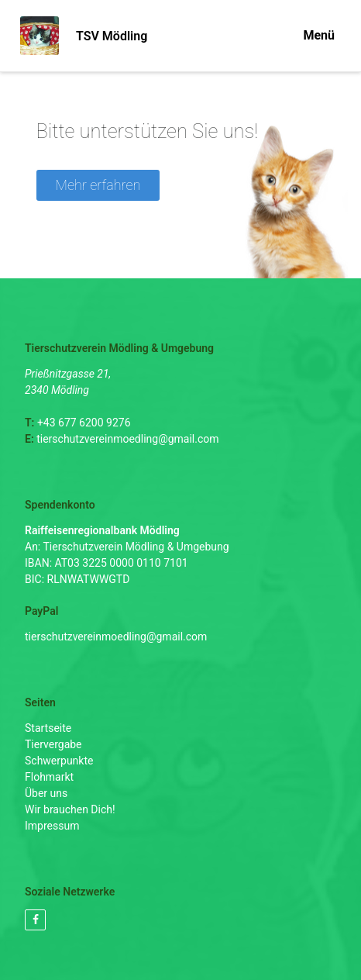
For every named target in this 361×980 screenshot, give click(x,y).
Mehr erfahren (98, 185)
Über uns (46, 793)
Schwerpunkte (59, 761)
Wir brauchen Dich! (70, 809)
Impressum (52, 826)
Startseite (48, 728)
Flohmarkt (49, 777)
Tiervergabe (53, 744)
